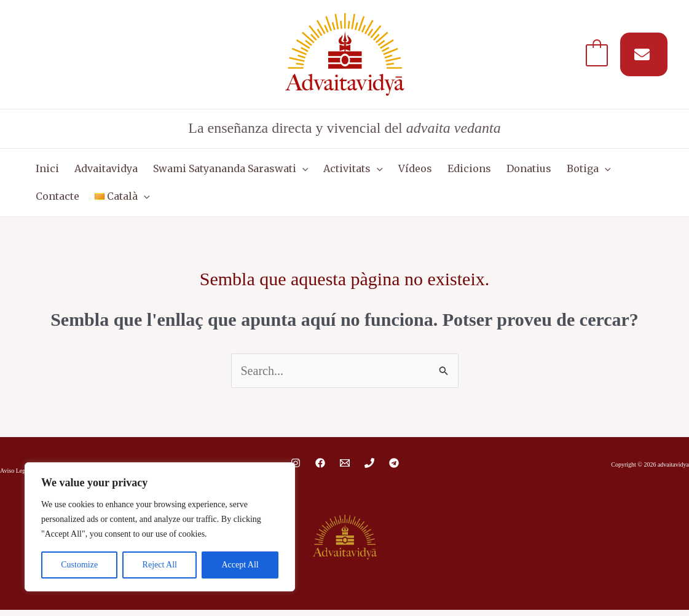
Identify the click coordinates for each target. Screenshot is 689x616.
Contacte (622, 170)
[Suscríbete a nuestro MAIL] (644, 54)
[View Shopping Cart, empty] (597, 54)
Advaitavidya (101, 170)
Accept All (240, 565)
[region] (160, 527)
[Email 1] (345, 469)
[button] (294, 170)
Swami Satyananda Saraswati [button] (223, 170)
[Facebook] (320, 469)
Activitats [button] (343, 170)
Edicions (452, 170)
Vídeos (401, 170)
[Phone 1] (369, 469)
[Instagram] (296, 469)
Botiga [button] (565, 170)
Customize (79, 565)
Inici (45, 170)
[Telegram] (394, 469)
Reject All (160, 565)
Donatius (509, 170)
